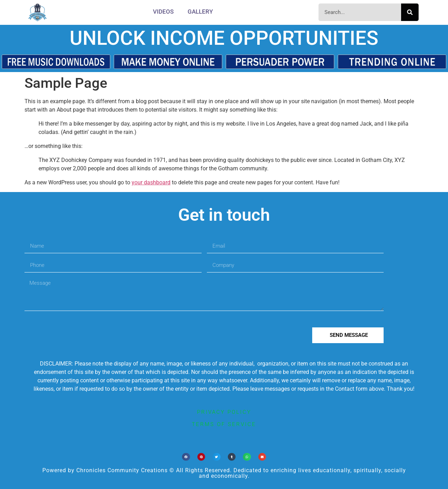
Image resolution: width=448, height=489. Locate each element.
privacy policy (224, 412)
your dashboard (151, 182)
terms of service (224, 424)
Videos (163, 12)
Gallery (200, 12)
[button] (186, 457)
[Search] (410, 12)
